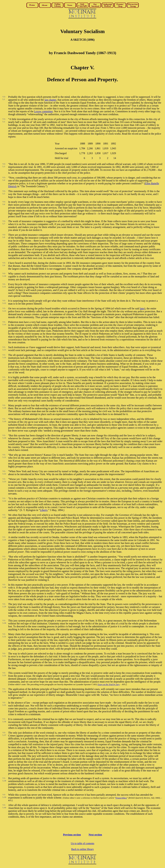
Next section (95, 835)
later (142, 308)
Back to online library (82, 849)
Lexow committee (44, 111)
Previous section (72, 835)
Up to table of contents (82, 843)
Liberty (44, 510)
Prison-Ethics (121, 798)
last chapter (50, 100)
